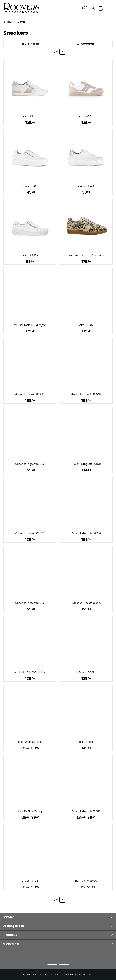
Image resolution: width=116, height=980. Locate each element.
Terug (10, 22)
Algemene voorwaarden (34, 970)
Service (85, 8)
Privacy (54, 970)
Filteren (33, 44)
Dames (22, 22)
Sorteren (88, 44)
